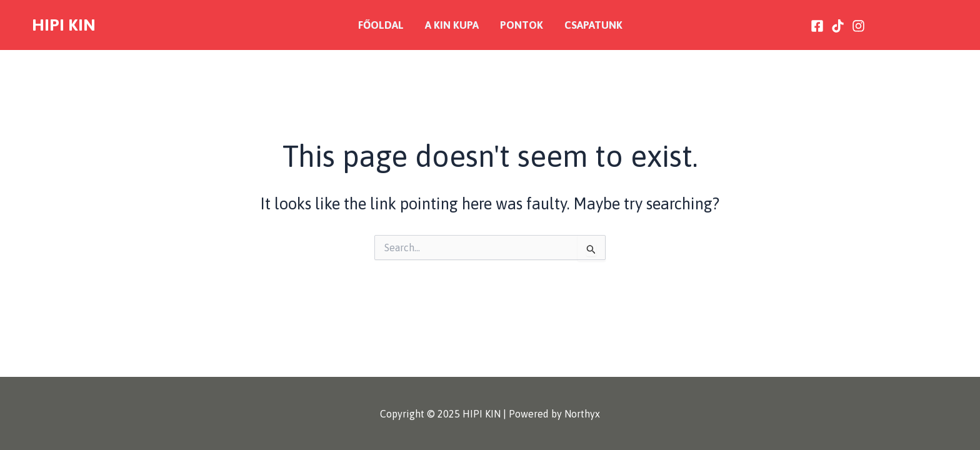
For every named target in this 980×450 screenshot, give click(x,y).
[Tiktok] (838, 26)
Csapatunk (593, 25)
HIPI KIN (64, 25)
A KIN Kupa (452, 25)
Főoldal (381, 25)
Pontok (522, 25)
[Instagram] (858, 26)
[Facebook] (817, 26)
